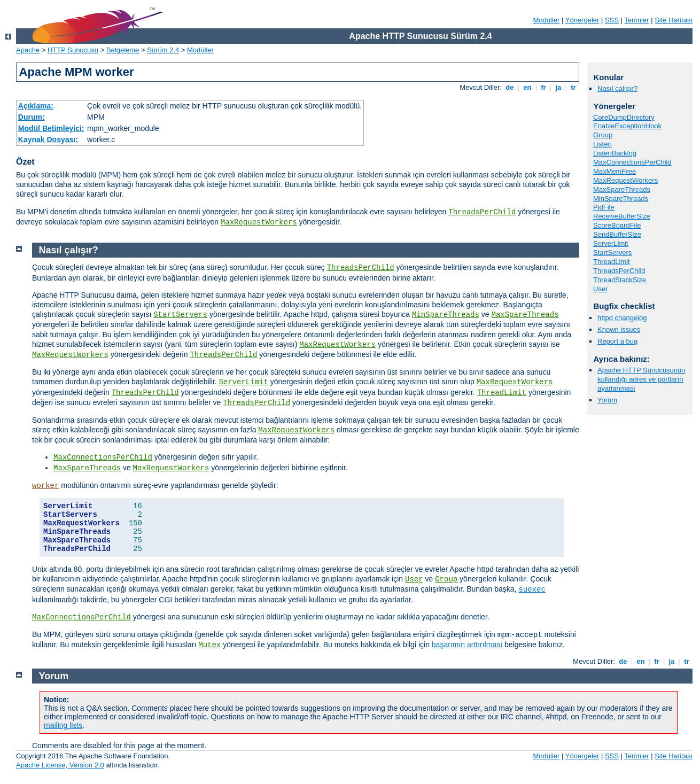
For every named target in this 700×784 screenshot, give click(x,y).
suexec (532, 589)
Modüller (547, 20)
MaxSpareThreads (622, 189)
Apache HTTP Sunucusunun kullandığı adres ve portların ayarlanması (641, 379)
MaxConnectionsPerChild (632, 162)
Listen (602, 144)
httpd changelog (622, 318)
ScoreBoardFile (617, 225)
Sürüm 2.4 (163, 50)
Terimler (636, 20)
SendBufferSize (617, 234)
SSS (612, 20)
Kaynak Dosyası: (48, 139)
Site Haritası (674, 20)
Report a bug (617, 341)
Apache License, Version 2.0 (60, 765)
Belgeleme (123, 50)
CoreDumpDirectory (624, 117)
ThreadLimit (612, 262)
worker (45, 486)
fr (544, 87)
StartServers (612, 253)
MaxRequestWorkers (259, 222)
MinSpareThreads (621, 199)
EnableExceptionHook (627, 126)
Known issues (619, 329)
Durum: (32, 117)
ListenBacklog (615, 153)
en (527, 87)
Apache (28, 50)
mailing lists (63, 725)
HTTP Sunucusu (73, 50)
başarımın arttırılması (467, 645)
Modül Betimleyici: (51, 128)
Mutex (209, 645)
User (600, 289)
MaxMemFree (615, 171)
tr (574, 87)
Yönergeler (582, 20)
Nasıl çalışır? (617, 88)
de (510, 87)
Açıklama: (36, 106)
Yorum (607, 400)
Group (603, 135)
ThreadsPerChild (482, 212)
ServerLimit (611, 243)
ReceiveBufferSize (622, 216)
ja (558, 87)
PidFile (604, 207)
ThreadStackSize (620, 280)
